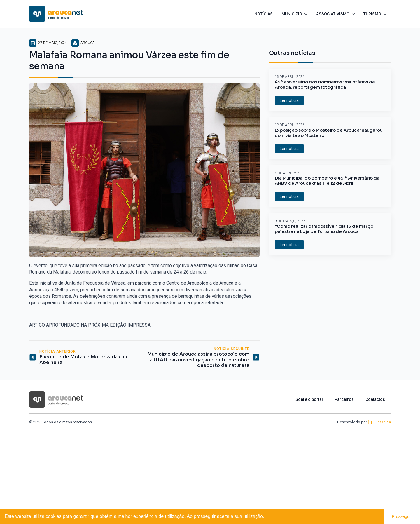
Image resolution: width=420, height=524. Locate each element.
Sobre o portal (309, 399)
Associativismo (333, 14)
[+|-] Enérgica (379, 422)
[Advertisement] (210, 469)
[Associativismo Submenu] (354, 14)
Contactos (375, 399)
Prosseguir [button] (402, 516)
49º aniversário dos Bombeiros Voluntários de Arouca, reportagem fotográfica (325, 85)
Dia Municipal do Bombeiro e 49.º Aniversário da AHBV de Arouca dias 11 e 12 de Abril (327, 181)
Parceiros (344, 399)
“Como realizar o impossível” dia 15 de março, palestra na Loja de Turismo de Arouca (325, 229)
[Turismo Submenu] (386, 14)
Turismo (372, 14)
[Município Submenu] (307, 14)
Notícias (264, 14)
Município (292, 14)
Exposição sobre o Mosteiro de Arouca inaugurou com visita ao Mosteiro (329, 133)
